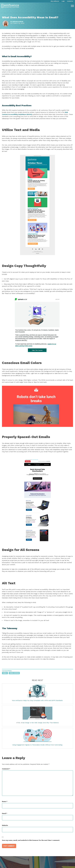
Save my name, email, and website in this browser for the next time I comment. (31, 840)
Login (63, 1)
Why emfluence (55, 1)
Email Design (14, 673)
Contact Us (70, 1)
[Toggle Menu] (72, 6)
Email (5, 673)
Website (5, 825)
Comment (6, 769)
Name (5, 801)
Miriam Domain (18, 22)
